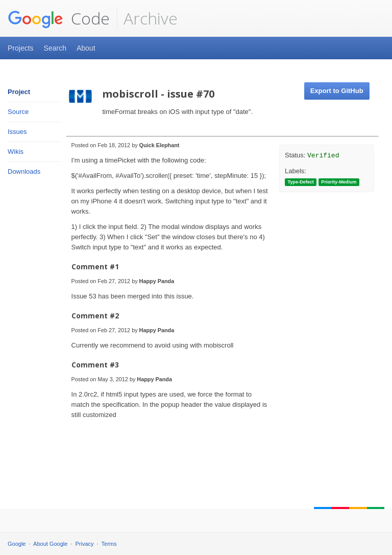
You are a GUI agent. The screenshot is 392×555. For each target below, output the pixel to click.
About (86, 48)
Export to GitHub (337, 91)
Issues (17, 132)
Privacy (85, 544)
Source (18, 112)
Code (59, 18)
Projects (21, 48)
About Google (50, 544)
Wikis (16, 152)
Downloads (24, 171)
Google (17, 544)
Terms (109, 544)
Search (55, 48)
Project (19, 92)
